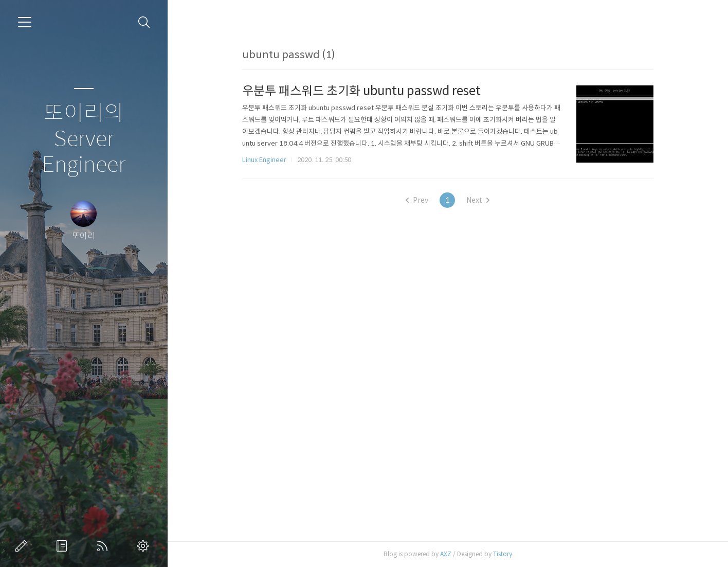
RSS (104, 546)
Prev (417, 200)
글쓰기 (23, 546)
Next (478, 200)
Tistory (503, 554)
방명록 (64, 546)
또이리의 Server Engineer (84, 139)
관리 (145, 546)
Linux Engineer (264, 160)
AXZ (446, 554)
